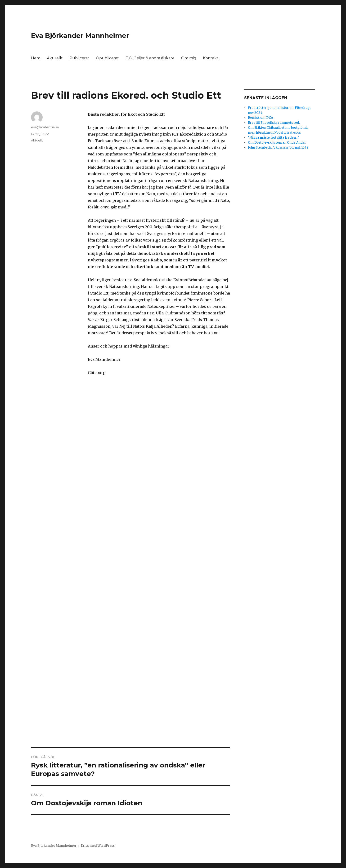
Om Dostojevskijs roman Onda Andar (277, 143)
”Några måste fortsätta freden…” (274, 138)
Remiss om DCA (261, 118)
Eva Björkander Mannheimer (80, 35)
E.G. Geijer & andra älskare (150, 58)
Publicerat (79, 58)
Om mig (189, 58)
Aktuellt (55, 58)
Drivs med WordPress (98, 846)
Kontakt (211, 58)
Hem (36, 58)
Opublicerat (107, 58)
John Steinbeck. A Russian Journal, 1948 (278, 148)
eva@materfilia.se (45, 127)
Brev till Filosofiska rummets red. (274, 123)
